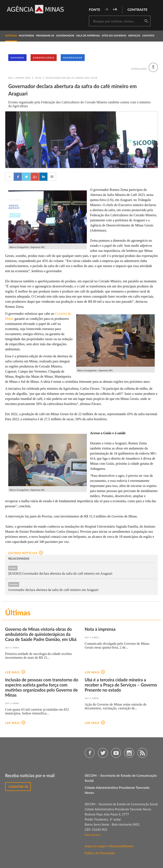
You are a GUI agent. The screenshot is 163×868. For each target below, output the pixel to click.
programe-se (45, 35)
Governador (73, 58)
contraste (138, 9)
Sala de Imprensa (88, 35)
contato (148, 35)
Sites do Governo (114, 35)
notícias (11, 35)
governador (65, 35)
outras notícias (26, 553)
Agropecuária (44, 58)
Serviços (134, 35)
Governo (17, 58)
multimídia (27, 35)
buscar (146, 21)
